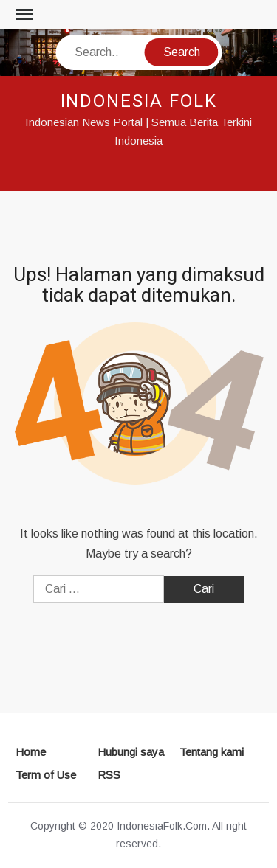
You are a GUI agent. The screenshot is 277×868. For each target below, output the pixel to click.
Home (31, 752)
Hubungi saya (131, 752)
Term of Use (46, 775)
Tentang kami (212, 752)
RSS (109, 775)
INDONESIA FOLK (139, 101)
